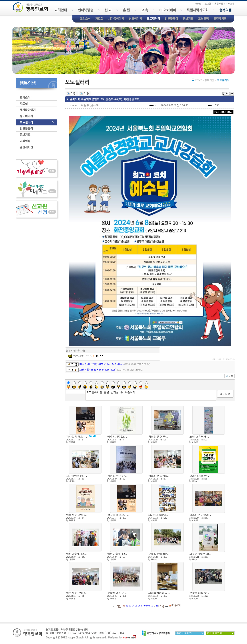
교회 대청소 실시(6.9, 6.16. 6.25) (98, 370)
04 (133, 606)
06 (139, 606)
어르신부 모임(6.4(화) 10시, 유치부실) (101, 364)
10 (152, 606)
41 (157, 606)
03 (130, 606)
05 (136, 606)
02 (127, 606)
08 (146, 606)
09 (149, 606)
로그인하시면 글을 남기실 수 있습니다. (151, 395)
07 (142, 606)
